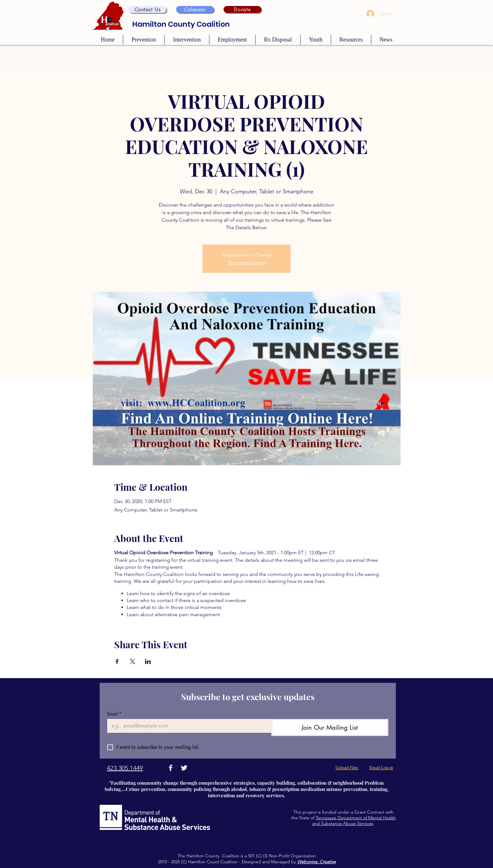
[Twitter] (184, 768)
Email (114, 714)
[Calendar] (195, 9)
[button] (147, 9)
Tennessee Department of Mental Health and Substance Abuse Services (354, 821)
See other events (247, 262)
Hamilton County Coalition (181, 24)
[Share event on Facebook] (117, 661)
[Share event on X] (133, 661)
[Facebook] (171, 768)
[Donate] (242, 9)
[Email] (187, 726)
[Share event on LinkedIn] (148, 661)
